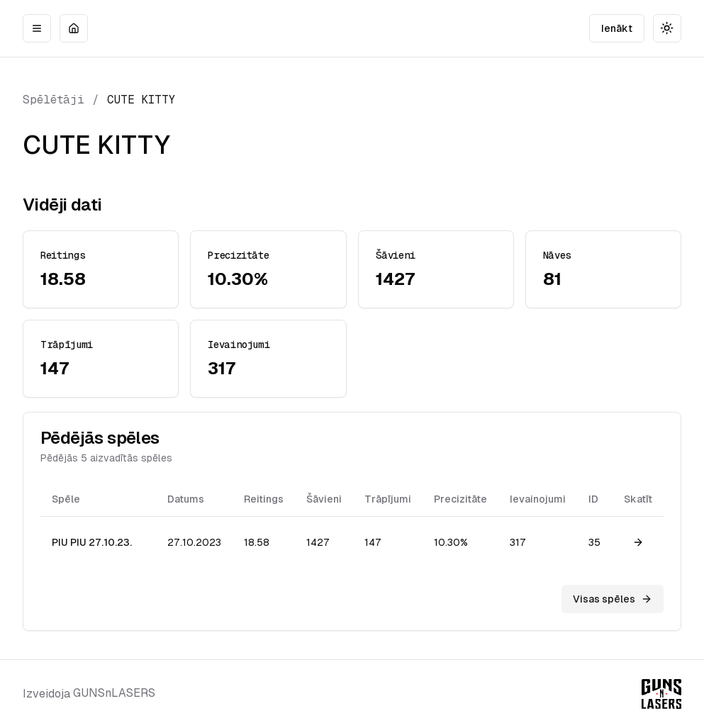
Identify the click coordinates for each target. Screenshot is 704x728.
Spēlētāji (54, 100)
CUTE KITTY (141, 100)
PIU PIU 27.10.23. (92, 542)
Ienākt (617, 28)
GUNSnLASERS (114, 693)
